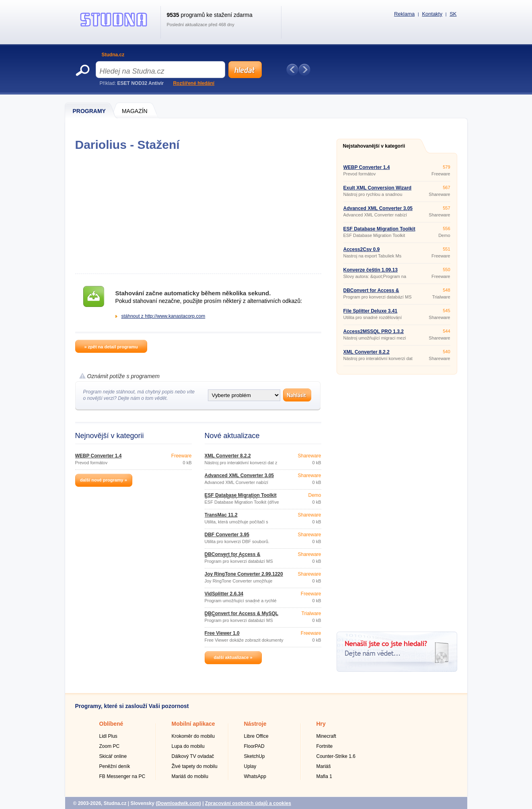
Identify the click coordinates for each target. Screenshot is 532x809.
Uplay (250, 766)
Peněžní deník (115, 766)
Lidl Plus (108, 736)
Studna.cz (113, 55)
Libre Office (256, 736)
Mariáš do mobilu (190, 776)
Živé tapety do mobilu (195, 766)
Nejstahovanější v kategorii (374, 146)
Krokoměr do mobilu (193, 736)
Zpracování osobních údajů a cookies (248, 803)
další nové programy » (104, 480)
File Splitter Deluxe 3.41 (371, 311)
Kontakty (432, 14)
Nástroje (255, 724)
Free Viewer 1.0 (222, 633)
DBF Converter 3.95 (227, 535)
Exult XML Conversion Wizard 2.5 (378, 190)
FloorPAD (254, 746)
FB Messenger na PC (122, 776)
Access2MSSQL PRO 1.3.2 (374, 331)
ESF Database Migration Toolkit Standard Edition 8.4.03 (241, 498)
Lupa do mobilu (188, 746)
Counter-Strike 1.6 (336, 756)
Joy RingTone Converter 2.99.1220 (244, 574)
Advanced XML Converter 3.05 (239, 476)
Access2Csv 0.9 (362, 249)
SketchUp (255, 756)
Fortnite (325, 746)
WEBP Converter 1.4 (99, 456)
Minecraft (326, 736)
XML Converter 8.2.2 (228, 456)
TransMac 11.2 (221, 515)
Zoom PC (110, 746)
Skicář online (113, 756)
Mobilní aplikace (193, 724)
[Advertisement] (198, 212)
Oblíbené (111, 724)
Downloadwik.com (178, 803)
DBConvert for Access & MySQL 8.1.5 (242, 616)
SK (453, 14)
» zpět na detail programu (111, 347)
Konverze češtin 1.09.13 (371, 270)
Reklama (404, 14)
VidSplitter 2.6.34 (224, 594)
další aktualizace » (233, 657)
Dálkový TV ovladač (193, 756)
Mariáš (324, 766)
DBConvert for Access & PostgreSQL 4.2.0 (233, 557)
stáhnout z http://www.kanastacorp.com (163, 316)
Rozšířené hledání (194, 83)
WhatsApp (255, 776)
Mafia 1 (324, 776)
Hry (321, 724)
